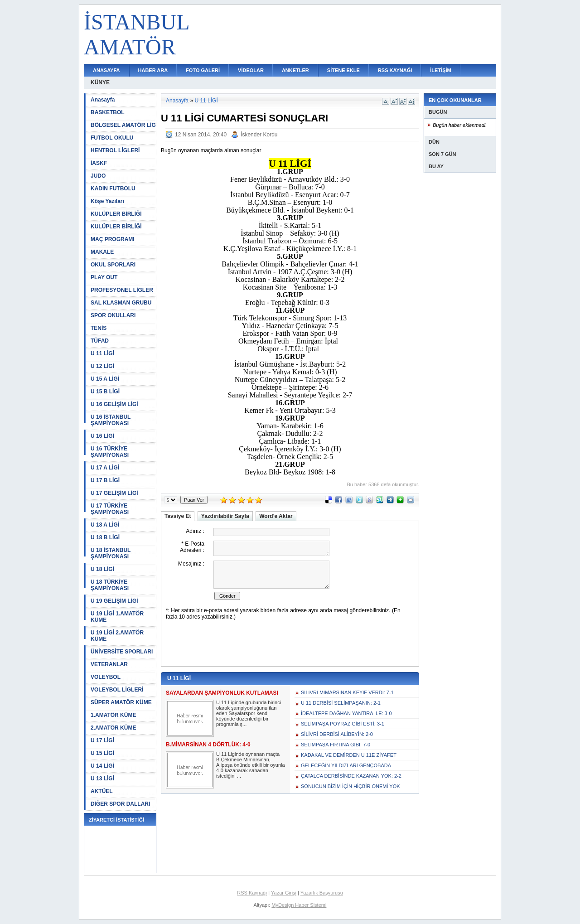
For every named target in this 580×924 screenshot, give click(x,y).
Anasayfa (103, 100)
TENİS (99, 328)
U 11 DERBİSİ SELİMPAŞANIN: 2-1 (341, 703)
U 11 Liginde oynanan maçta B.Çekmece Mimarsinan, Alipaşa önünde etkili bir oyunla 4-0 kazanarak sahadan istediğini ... (251, 765)
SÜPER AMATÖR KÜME (121, 702)
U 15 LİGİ (102, 753)
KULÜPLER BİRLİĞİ (116, 214)
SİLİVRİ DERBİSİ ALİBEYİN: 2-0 (337, 734)
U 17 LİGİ (102, 740)
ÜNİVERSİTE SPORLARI (122, 652)
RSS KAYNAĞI (395, 70)
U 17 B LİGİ (105, 480)
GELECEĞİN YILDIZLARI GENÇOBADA (346, 765)
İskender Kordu (259, 135)
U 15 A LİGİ (105, 379)
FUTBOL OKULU (112, 138)
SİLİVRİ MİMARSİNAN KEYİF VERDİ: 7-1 (347, 692)
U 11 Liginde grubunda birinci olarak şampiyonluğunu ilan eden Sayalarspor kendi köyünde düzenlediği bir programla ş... (249, 713)
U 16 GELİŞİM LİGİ (114, 404)
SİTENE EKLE (343, 70)
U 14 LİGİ (102, 766)
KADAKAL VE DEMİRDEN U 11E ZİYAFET (349, 755)
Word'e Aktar (276, 516)
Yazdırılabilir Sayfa (225, 516)
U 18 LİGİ (102, 569)
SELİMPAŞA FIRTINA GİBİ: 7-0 (336, 745)
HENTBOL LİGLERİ (115, 150)
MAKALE (102, 252)
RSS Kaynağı (252, 893)
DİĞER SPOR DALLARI (120, 804)
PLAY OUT (104, 277)
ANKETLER (295, 70)
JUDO (98, 176)
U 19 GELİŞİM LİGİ (114, 601)
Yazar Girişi (284, 893)
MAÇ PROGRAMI (113, 239)
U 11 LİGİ (102, 353)
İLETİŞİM (440, 70)
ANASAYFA (106, 70)
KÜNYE (100, 82)
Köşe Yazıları (107, 201)
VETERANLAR (109, 664)
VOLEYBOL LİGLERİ (117, 690)
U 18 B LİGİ (105, 537)
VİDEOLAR (251, 70)
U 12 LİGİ (102, 366)
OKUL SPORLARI (113, 265)
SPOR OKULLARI (113, 315)
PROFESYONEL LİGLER (122, 290)
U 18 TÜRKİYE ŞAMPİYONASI (110, 585)
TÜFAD (100, 341)
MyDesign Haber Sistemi (299, 905)
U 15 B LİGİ (105, 392)
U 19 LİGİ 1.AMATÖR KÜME (117, 617)
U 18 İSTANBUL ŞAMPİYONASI (111, 553)
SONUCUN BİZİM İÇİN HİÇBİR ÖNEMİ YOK (350, 786)
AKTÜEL (102, 791)
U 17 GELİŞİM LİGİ (114, 493)
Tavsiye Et (178, 516)
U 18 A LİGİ (105, 525)
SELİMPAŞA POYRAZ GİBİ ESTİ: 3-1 (343, 724)
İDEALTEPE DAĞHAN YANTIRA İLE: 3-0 (346, 713)
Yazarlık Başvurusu (322, 893)
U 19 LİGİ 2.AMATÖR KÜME (117, 636)
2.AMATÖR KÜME (113, 728)
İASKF (99, 163)
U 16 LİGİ (102, 436)
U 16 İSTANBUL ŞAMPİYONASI (111, 420)
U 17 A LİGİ (105, 468)
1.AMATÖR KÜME (113, 715)
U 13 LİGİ (102, 779)
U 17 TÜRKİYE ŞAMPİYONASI (110, 509)
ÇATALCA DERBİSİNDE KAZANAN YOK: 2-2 (351, 776)
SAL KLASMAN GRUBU (121, 303)
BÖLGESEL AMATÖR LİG (123, 125)
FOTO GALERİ (203, 70)
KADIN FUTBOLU (113, 189)
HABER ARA (153, 70)
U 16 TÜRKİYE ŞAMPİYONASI (110, 452)
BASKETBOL (108, 112)
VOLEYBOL (106, 677)
